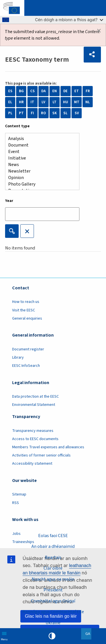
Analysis (40, 139)
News (40, 165)
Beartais (53, 557)
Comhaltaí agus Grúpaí (53, 601)
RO (43, 113)
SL (65, 113)
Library (18, 357)
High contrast (52, 636)
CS (33, 91)
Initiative (40, 158)
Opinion (40, 178)
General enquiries (27, 318)
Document (40, 145)
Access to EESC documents (35, 439)
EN (55, 91)
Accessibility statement (32, 464)
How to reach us (26, 302)
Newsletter (40, 171)
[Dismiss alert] (99, 31)
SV (77, 113)
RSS (16, 503)
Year (9, 201)
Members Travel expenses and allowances (48, 447)
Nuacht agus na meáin (53, 579)
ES (10, 91)
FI (32, 113)
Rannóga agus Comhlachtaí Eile (53, 612)
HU (66, 102)
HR (21, 102)
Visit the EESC (24, 310)
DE (65, 91)
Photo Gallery (40, 184)
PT (21, 113)
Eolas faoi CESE (53, 536)
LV (43, 102)
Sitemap (19, 494)
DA (44, 91)
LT (55, 102)
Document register (28, 349)
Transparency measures (33, 431)
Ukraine (53, 623)
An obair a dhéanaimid (53, 546)
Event (40, 152)
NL (88, 102)
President (53, 590)
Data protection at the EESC (35, 397)
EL (10, 102)
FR (88, 91)
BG (21, 91)
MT (77, 102)
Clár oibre (53, 568)
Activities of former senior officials (41, 455)
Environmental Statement (34, 405)
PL (10, 113)
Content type (17, 126)
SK (55, 113)
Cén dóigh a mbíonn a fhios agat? (69, 20)
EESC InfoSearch (26, 366)
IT (32, 102)
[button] (92, 55)
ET (77, 91)
